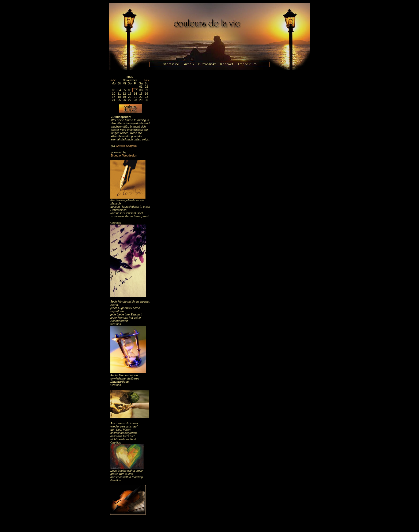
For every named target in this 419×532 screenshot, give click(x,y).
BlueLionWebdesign (124, 155)
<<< (113, 80)
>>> (147, 80)
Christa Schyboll (126, 146)
